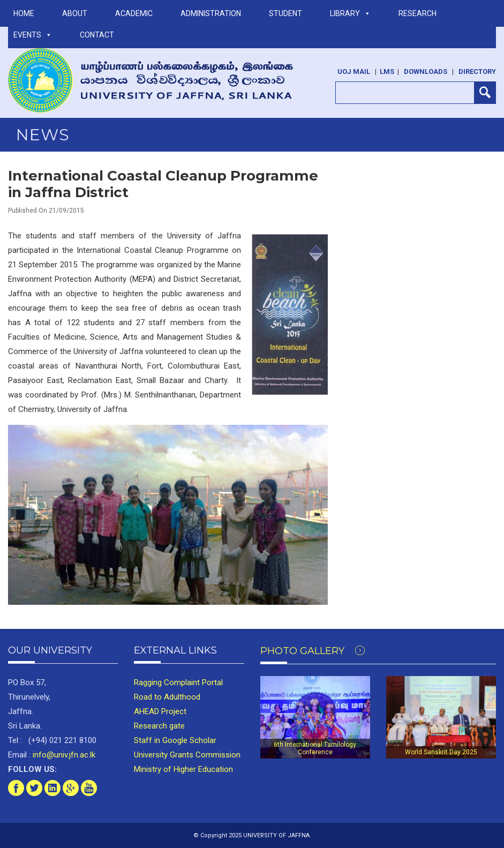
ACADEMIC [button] (134, 13)
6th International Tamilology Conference (315, 748)
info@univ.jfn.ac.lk (63, 755)
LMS (387, 72)
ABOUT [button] (75, 13)
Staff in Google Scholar (175, 740)
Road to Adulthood (167, 697)
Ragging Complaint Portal (178, 682)
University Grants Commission (187, 755)
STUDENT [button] (285, 13)
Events (33, 35)
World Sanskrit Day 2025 (441, 752)
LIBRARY (350, 13)
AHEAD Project (160, 711)
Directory (477, 72)
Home (24, 13)
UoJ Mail (354, 72)
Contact (97, 35)
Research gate (159, 726)
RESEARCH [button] (418, 13)
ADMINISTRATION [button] (211, 13)
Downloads (426, 72)
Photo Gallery (313, 651)
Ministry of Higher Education (183, 769)
